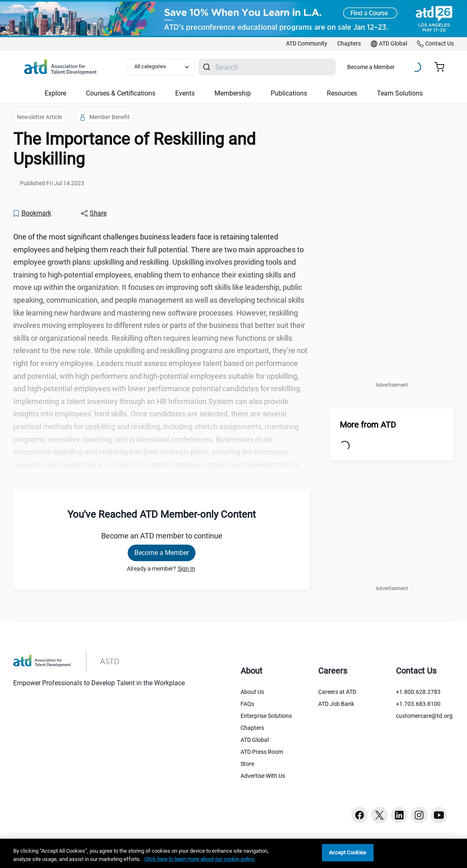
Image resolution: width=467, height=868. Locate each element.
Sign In (186, 569)
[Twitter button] (379, 815)
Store (247, 764)
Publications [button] (289, 93)
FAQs (247, 704)
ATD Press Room (262, 752)
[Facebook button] (360, 815)
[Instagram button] (419, 815)
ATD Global (255, 740)
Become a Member (371, 67)
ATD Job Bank (336, 704)
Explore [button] (55, 93)
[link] (307, 44)
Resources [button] (342, 93)
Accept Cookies (348, 852)
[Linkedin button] (399, 815)
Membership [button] (233, 93)
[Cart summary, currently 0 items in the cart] (442, 67)
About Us (252, 692)
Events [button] (185, 93)
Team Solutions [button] (400, 93)
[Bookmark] (32, 213)
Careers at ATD (337, 692)
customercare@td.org (424, 716)
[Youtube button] (439, 815)
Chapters (252, 728)
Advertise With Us (263, 776)
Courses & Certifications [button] (121, 93)
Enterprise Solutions (266, 716)
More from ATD (368, 425)
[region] (233, 853)
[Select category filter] (161, 67)
